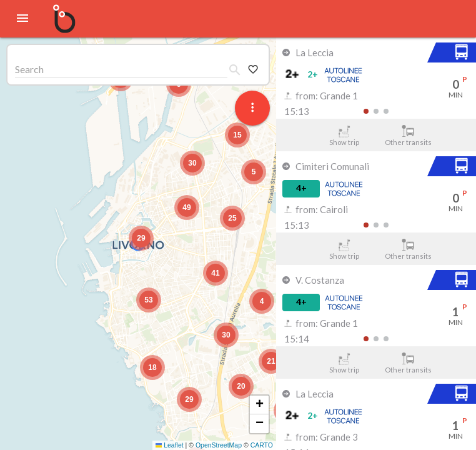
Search (29, 69)
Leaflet (170, 445)
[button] (141, 238)
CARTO (262, 445)
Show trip (344, 136)
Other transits (408, 136)
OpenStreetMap (219, 445)
